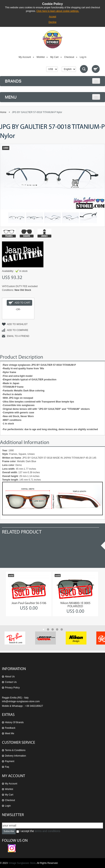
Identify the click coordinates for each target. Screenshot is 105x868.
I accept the (38, 831)
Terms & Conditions (15, 750)
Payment (10, 761)
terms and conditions (47, 831)
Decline (52, 22)
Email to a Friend (18, 336)
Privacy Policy (12, 688)
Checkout (69, 57)
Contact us (11, 682)
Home (3, 112)
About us (10, 677)
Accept (53, 17)
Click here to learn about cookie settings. (58, 11)
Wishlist (41, 57)
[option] (29, 594)
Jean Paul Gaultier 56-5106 (29, 603)
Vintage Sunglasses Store (22, 863)
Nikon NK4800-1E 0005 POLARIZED (75, 605)
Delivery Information (15, 756)
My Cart (54, 57)
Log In (83, 57)
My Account (25, 57)
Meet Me (10, 733)
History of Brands (14, 722)
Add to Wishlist (17, 324)
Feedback (10, 728)
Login (8, 806)
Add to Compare (18, 330)
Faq (7, 767)
